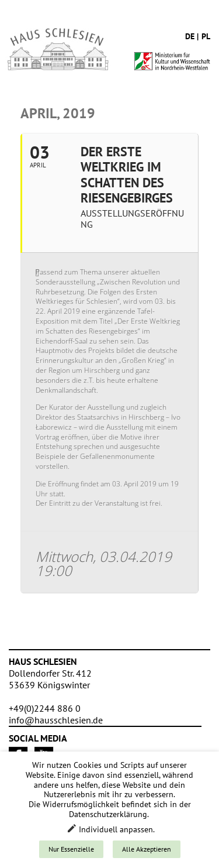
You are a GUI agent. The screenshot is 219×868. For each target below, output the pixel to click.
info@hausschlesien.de (56, 720)
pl (206, 36)
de (190, 36)
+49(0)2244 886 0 (45, 708)
